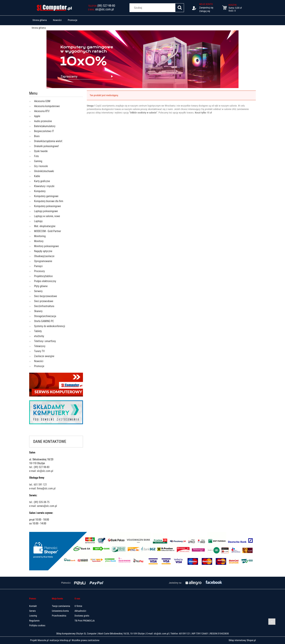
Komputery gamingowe (46, 196)
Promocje (39, 366)
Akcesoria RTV (42, 111)
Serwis (32, 611)
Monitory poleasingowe (46, 246)
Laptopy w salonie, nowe (47, 216)
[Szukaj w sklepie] (153, 8)
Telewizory (40, 346)
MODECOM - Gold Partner (48, 231)
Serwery (38, 291)
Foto (37, 156)
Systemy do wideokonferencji (50, 326)
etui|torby (39, 336)
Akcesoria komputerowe (47, 106)
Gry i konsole (41, 166)
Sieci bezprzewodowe (46, 296)
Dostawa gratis (82, 616)
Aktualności (80, 611)
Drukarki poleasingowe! (47, 146)
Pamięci (38, 266)
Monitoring (40, 236)
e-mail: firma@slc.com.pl (42, 488)
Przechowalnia (59, 616)
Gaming (38, 161)
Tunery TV (39, 351)
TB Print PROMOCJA (85, 621)
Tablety (38, 331)
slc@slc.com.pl (161, 634)
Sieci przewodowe (44, 301)
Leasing (33, 616)
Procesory (40, 271)
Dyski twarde (41, 151)
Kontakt (33, 606)
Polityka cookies (37, 625)
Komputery (40, 191)
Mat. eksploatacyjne (45, 226)
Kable (37, 176)
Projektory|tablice (43, 276)
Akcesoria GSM (42, 101)
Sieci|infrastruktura (44, 306)
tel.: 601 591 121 (38, 485)
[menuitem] (40, 20)
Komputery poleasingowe (48, 206)
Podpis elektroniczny (45, 281)
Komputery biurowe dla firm (49, 201)
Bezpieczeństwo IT (44, 131)
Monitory (39, 241)
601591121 (185, 634)
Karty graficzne (42, 181)
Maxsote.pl (43, 640)
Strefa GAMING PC (44, 321)
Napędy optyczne (43, 251)
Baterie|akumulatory (45, 126)
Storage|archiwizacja (45, 316)
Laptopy (38, 221)
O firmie (78, 606)
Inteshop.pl (65, 640)
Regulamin (34, 621)
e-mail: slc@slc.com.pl (41, 471)
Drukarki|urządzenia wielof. (49, 141)
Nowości (39, 361)
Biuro (37, 136)
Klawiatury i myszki (44, 186)
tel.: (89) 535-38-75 (39, 502)
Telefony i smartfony (45, 341)
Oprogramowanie (43, 261)
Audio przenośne (43, 121)
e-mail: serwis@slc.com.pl (43, 506)
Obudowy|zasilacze (44, 256)
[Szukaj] (180, 8)
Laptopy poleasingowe (46, 211)
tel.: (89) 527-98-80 (39, 467)
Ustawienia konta (60, 611)
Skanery (38, 311)
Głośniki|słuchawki (44, 171)
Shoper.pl (251, 640)
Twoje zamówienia (61, 606)
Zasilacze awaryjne (44, 356)
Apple (37, 116)
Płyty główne (41, 286)
